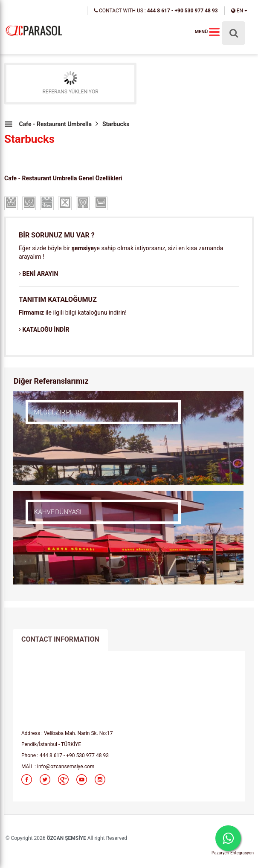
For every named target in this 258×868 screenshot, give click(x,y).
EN (239, 11)
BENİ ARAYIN (38, 274)
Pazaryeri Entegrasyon (233, 853)
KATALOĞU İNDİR (44, 330)
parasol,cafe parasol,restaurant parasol (35, 30)
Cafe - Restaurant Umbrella (55, 124)
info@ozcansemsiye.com (66, 767)
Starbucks (116, 124)
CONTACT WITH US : (156, 11)
